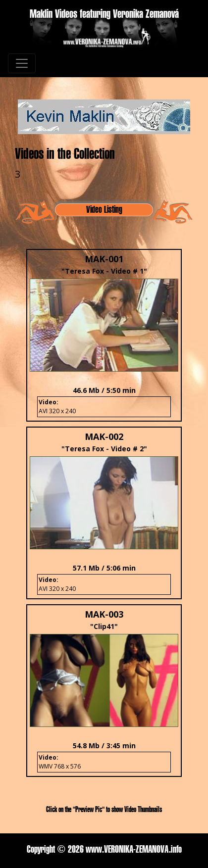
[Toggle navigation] (22, 63)
